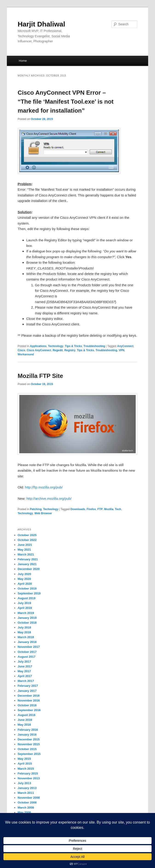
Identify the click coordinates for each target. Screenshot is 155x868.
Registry (70, 350)
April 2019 (25, 608)
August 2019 (27, 598)
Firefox (91, 509)
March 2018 (26, 637)
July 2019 (24, 603)
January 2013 (27, 788)
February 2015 (28, 773)
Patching (36, 509)
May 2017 (24, 671)
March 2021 (26, 554)
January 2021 (27, 564)
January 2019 (27, 618)
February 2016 (28, 730)
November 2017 (29, 647)
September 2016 (29, 710)
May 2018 (24, 632)
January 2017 (27, 691)
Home (23, 61)
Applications (38, 346)
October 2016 (27, 705)
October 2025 (27, 535)
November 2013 (29, 778)
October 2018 (27, 623)
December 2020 (29, 569)
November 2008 (29, 798)
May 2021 (24, 550)
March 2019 (26, 613)
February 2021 (28, 559)
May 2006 (24, 812)
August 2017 (27, 657)
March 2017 (26, 681)
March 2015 (26, 769)
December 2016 (29, 696)
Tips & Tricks (73, 346)
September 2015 (29, 754)
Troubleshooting (94, 346)
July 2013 (24, 783)
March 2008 (26, 808)
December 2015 (29, 739)
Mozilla (109, 509)
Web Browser (43, 513)
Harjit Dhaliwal (42, 24)
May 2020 (24, 579)
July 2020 (24, 574)
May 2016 (24, 725)
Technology (56, 346)
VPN (122, 350)
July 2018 (24, 627)
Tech (118, 509)
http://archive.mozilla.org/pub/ (49, 498)
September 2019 (29, 593)
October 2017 (27, 652)
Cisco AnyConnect (39, 350)
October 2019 (27, 589)
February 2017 (28, 686)
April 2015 (25, 764)
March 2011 (26, 793)
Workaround (26, 354)
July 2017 (24, 662)
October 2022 (27, 540)
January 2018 (27, 642)
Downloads (78, 509)
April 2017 (25, 676)
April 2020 (25, 584)
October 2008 (27, 802)
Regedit (58, 350)
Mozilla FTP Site (40, 376)
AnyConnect (125, 346)
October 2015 (27, 749)
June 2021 (25, 545)
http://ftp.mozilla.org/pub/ (44, 487)
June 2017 (25, 666)
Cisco (22, 350)
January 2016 (27, 735)
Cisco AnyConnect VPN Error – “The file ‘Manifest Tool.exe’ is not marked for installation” (66, 102)
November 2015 (29, 744)
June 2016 (25, 720)
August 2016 (27, 715)
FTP (100, 509)
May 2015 (24, 759)
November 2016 (29, 700)
